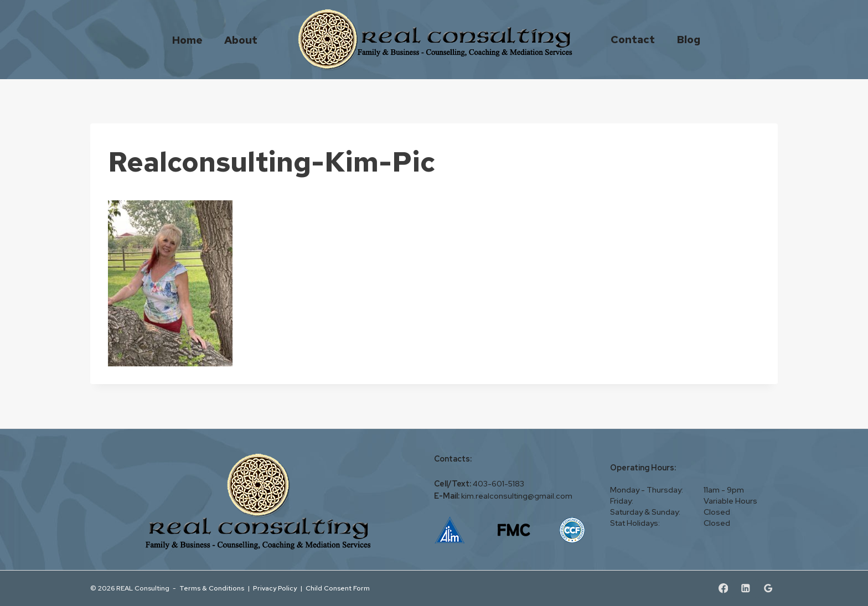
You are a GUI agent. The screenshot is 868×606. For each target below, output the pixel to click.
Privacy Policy (275, 588)
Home (187, 40)
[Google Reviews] (768, 589)
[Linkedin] (745, 589)
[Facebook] (723, 589)
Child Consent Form (338, 588)
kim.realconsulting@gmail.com (517, 496)
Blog (688, 39)
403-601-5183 (498, 484)
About (241, 40)
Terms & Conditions (212, 588)
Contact (633, 39)
